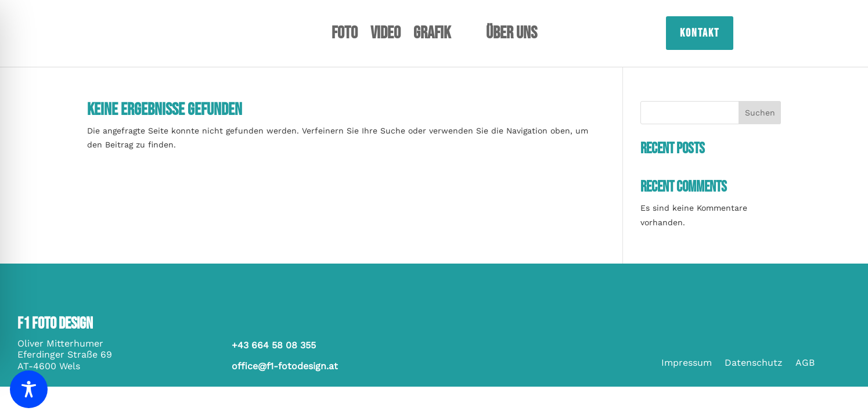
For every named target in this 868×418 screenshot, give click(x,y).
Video (386, 35)
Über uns (512, 35)
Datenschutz (754, 363)
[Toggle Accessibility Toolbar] (29, 389)
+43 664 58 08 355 (274, 345)
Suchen (760, 113)
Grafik (432, 35)
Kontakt (700, 33)
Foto (345, 35)
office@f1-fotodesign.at (285, 366)
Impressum (687, 363)
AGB (805, 363)
